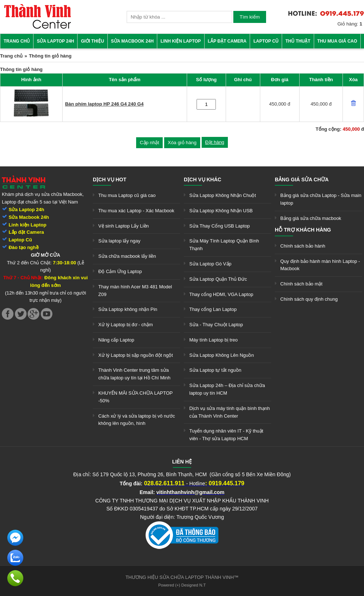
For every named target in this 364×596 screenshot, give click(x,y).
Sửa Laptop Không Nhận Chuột (223, 195)
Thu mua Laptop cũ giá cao (127, 195)
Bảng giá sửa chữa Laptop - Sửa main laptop (321, 199)
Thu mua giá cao (337, 41)
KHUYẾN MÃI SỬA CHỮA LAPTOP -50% (135, 397)
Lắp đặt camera (227, 41)
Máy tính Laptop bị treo (213, 340)
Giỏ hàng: (350, 24)
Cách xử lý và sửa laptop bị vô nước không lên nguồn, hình (137, 420)
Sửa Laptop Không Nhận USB (221, 211)
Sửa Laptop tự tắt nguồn (215, 370)
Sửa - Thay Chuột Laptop (216, 325)
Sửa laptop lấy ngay (119, 241)
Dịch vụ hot (110, 179)
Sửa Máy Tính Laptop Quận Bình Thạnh (224, 245)
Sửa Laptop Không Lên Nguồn (221, 355)
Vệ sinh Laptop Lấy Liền (124, 226)
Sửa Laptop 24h (55, 41)
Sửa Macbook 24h (132, 41)
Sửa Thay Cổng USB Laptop (219, 226)
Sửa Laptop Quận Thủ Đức (218, 279)
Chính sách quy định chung (309, 299)
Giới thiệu (92, 41)
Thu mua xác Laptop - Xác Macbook (136, 211)
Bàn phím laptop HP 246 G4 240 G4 (104, 104)
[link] (37, 27)
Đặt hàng (215, 142)
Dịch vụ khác (203, 179)
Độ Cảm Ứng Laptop (120, 271)
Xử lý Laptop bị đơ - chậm (126, 325)
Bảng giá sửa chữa (302, 179)
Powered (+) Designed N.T (182, 585)
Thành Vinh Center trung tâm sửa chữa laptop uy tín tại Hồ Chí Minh (134, 374)
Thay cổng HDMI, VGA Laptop (221, 294)
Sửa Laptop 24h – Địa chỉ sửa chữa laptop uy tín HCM (227, 389)
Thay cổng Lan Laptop (213, 309)
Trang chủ (17, 41)
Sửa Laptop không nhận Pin (128, 309)
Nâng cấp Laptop (116, 340)
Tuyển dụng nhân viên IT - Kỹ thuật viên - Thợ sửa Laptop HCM (226, 435)
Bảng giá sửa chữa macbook (311, 218)
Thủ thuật (298, 41)
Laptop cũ (266, 41)
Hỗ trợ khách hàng (303, 230)
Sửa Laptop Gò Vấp (210, 264)
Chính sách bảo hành (303, 246)
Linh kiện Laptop (181, 41)
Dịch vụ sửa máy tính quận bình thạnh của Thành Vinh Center (230, 412)
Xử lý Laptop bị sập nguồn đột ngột (136, 355)
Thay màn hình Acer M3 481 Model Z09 (135, 291)
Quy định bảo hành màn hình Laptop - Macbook (320, 265)
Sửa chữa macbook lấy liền (127, 256)
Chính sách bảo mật (301, 284)
